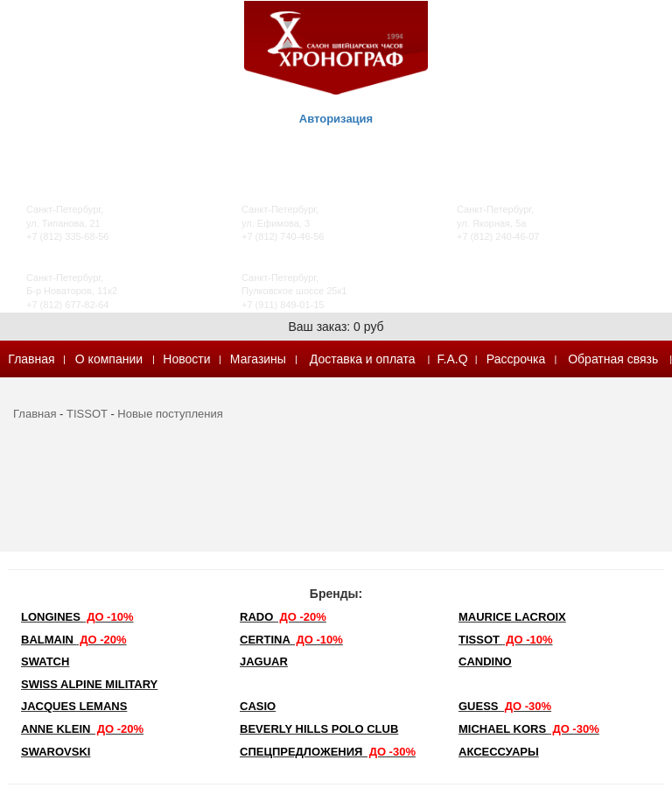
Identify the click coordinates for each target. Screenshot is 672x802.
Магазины (258, 359)
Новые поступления (170, 414)
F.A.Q (453, 359)
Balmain (74, 640)
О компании (109, 359)
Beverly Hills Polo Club (319, 729)
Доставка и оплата (363, 359)
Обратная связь (613, 359)
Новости (186, 359)
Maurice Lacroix (512, 617)
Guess (505, 706)
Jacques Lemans (74, 706)
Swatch (45, 661)
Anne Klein (82, 729)
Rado (283, 617)
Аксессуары (499, 752)
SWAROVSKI (56, 752)
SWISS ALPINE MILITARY (89, 684)
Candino (485, 661)
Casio (258, 706)
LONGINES (77, 617)
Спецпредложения (328, 752)
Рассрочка (516, 359)
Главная (31, 359)
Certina (291, 640)
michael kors (529, 729)
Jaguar (264, 661)
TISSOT (87, 414)
